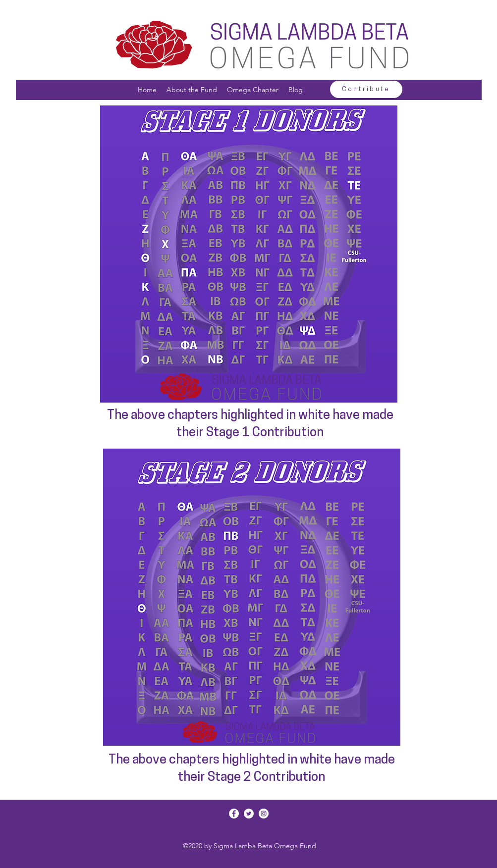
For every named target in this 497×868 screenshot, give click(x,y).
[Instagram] (264, 814)
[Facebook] (234, 814)
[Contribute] (366, 89)
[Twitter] (249, 814)
